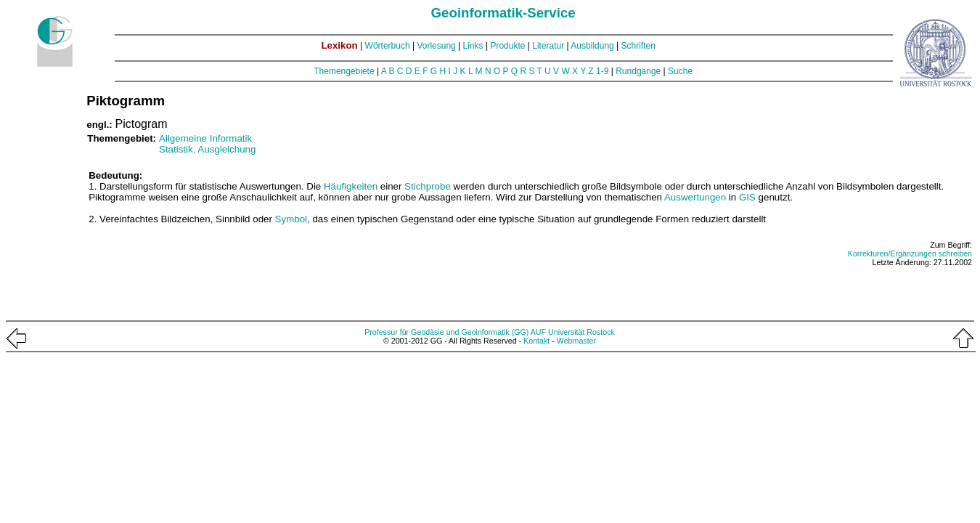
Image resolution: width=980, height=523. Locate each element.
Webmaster (576, 341)
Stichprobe (428, 186)
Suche (680, 71)
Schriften (638, 46)
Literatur (548, 46)
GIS (747, 197)
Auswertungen (695, 197)
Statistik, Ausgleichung (207, 149)
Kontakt (536, 341)
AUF (538, 332)
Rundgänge (638, 71)
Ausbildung (592, 46)
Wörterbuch (388, 46)
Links (473, 46)
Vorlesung (436, 46)
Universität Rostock (581, 332)
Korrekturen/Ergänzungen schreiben (910, 254)
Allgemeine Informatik (205, 138)
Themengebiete (344, 71)
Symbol (291, 219)
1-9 (602, 71)
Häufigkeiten (351, 186)
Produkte (507, 46)
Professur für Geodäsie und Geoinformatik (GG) (446, 332)
